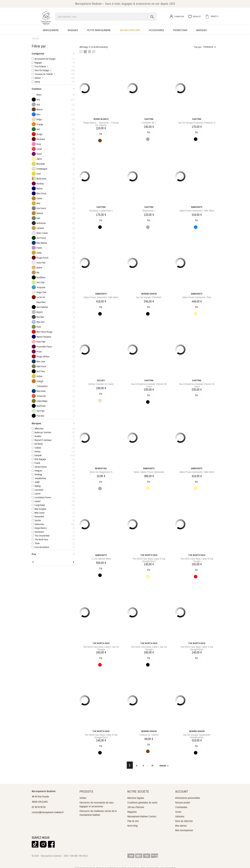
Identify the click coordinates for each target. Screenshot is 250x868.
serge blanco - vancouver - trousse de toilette (101, 124)
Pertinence (210, 47)
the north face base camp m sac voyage (197, 560)
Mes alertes (181, 826)
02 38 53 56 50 (39, 807)
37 (153, 766)
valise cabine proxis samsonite (149, 472)
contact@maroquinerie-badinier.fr (48, 812)
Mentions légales (136, 798)
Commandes (181, 807)
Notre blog (133, 826)
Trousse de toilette (149, 735)
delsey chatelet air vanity (101, 384)
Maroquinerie (51, 30)
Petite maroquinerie (99, 30)
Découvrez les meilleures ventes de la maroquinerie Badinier (98, 813)
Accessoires (157, 30)
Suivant (164, 766)
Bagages (73, 30)
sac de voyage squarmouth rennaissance (197, 736)
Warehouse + (149, 211)
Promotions (180, 30)
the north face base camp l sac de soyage (101, 648)
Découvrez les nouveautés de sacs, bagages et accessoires (97, 804)
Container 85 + (149, 123)
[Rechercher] (106, 17)
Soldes (83, 798)
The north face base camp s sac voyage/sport (149, 560)
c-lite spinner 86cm (101, 559)
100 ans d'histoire (130, 30)
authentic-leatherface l (101, 211)
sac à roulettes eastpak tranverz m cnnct (149, 385)
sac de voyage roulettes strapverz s (197, 123)
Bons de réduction (184, 821)
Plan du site (133, 821)
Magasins (132, 812)
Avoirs (178, 812)
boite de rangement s (101, 472)
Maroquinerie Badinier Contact (142, 816)
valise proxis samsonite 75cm (197, 297)
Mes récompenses (184, 830)
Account (182, 791)
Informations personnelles (188, 798)
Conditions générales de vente (142, 802)
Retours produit (183, 802)
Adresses (180, 816)
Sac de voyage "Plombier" (149, 297)
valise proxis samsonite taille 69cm (197, 211)
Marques (202, 30)
